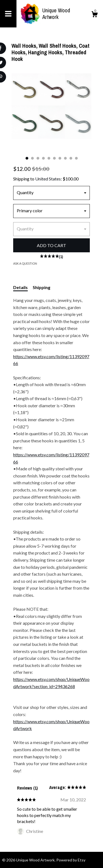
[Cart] (94, 15)
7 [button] (60, 158)
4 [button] (43, 158)
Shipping (41, 287)
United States (48, 179)
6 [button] (54, 158)
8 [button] (65, 158)
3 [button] (38, 158)
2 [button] (32, 158)
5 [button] (49, 158)
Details (20, 287)
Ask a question (25, 263)
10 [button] (76, 158)
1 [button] (27, 158)
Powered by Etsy (71, 860)
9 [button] (71, 158)
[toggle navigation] (8, 14)
